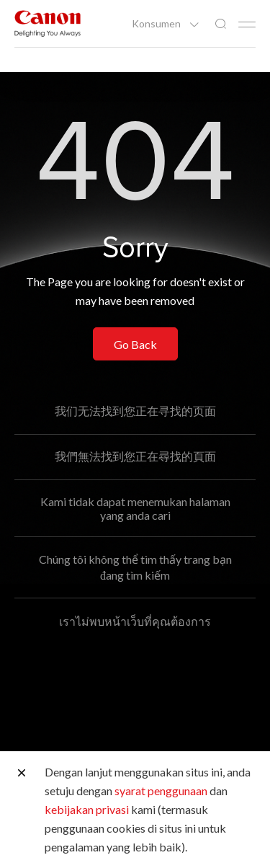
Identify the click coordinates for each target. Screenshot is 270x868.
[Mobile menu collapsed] (247, 25)
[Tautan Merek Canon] (48, 23)
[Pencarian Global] (220, 24)
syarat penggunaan (161, 790)
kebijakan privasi (87, 809)
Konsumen (157, 24)
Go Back (135, 344)
